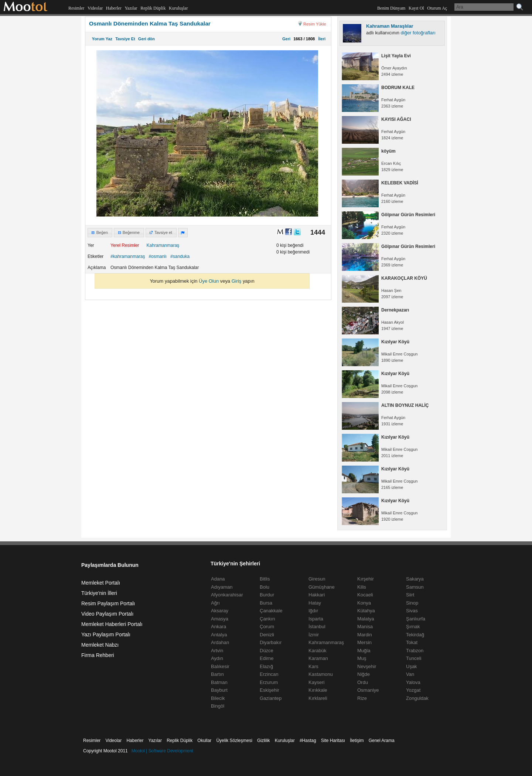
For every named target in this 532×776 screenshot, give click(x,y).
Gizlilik (264, 741)
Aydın (217, 658)
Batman (219, 682)
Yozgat (413, 690)
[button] (100, 233)
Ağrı (215, 603)
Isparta (316, 619)
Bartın (217, 674)
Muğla (364, 651)
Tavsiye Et (125, 39)
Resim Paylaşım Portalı (108, 603)
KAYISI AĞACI (396, 119)
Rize (362, 698)
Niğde (364, 674)
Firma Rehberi (98, 655)
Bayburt (219, 690)
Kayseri (316, 682)
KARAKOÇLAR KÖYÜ (404, 278)
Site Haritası (333, 741)
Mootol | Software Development (162, 751)
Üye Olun (209, 281)
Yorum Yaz (102, 39)
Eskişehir (270, 690)
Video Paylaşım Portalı (107, 614)
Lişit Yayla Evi (396, 56)
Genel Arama (382, 741)
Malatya (366, 619)
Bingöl (218, 706)
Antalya (219, 635)
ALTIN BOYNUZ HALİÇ (405, 405)
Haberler (114, 8)
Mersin (364, 642)
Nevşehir (367, 666)
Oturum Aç (437, 8)
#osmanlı (158, 256)
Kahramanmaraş (163, 245)
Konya (364, 603)
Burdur (267, 595)
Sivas (412, 611)
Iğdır (313, 611)
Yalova (413, 682)
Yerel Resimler (125, 245)
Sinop (412, 603)
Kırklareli (318, 698)
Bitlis (265, 579)
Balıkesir (220, 666)
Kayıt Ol (416, 8)
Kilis (362, 587)
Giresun (317, 579)
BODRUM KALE (398, 88)
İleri (321, 39)
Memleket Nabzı (100, 645)
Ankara (219, 627)
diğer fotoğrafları (418, 33)
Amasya (220, 619)
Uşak (412, 666)
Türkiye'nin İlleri (99, 593)
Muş (362, 658)
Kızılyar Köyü (395, 342)
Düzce (267, 651)
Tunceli (414, 658)
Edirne (267, 658)
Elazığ (266, 666)
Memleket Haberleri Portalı (112, 624)
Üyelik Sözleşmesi (234, 741)
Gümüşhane (322, 587)
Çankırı (267, 619)
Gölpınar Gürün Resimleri (408, 215)
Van (410, 674)
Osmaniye (368, 690)
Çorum (267, 627)
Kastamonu (321, 674)
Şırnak (413, 627)
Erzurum (269, 682)
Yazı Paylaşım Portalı (106, 634)
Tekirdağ (415, 635)
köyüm (388, 151)
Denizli (267, 635)
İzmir (314, 635)
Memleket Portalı (101, 583)
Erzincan (269, 674)
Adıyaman (222, 587)
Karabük (317, 651)
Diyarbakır (271, 642)
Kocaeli (365, 595)
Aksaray (220, 611)
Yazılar (131, 8)
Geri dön (146, 39)
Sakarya (415, 579)
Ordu (363, 682)
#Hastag (308, 741)
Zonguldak (417, 698)
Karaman (318, 658)
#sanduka (180, 256)
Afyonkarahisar (227, 595)
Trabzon (415, 651)
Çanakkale (271, 611)
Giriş (237, 281)
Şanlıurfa (416, 619)
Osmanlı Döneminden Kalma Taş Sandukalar (150, 23)
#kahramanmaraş (128, 256)
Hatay (315, 603)
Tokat (412, 642)
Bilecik (218, 698)
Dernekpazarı (395, 310)
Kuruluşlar (178, 8)
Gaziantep (271, 698)
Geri (286, 39)
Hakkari (317, 595)
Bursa (266, 603)
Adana (218, 579)
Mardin (365, 635)
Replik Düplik (153, 8)
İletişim (357, 741)
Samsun (415, 587)
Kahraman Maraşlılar (390, 26)
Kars (313, 666)
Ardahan (220, 642)
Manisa (365, 627)
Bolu (265, 587)
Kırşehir (366, 579)
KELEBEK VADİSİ (400, 183)
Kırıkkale (318, 690)
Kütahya (366, 611)
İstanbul (317, 627)
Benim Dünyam (391, 8)
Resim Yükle (315, 24)
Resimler (76, 8)
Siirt (410, 595)
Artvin (217, 651)
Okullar (204, 741)
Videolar (95, 8)
